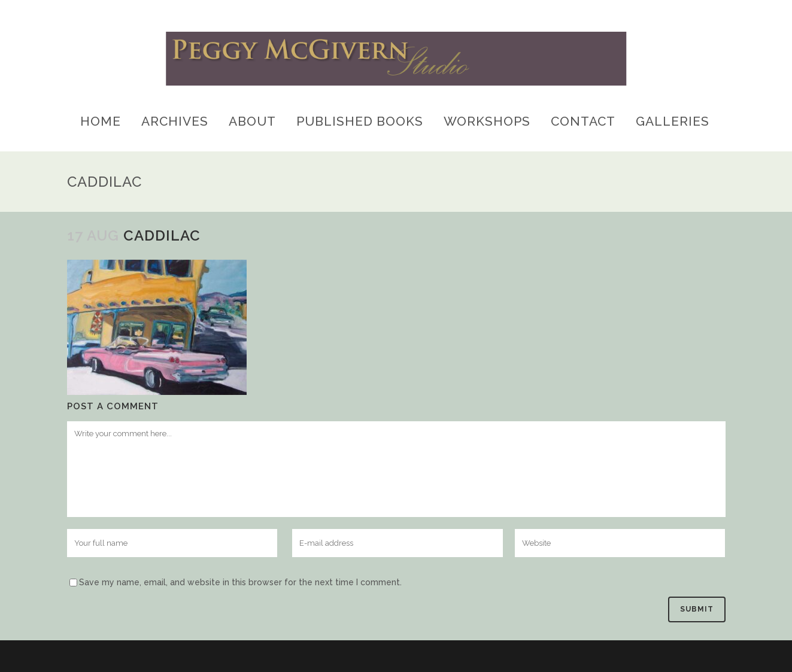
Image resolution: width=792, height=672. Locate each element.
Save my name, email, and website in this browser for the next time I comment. (240, 582)
